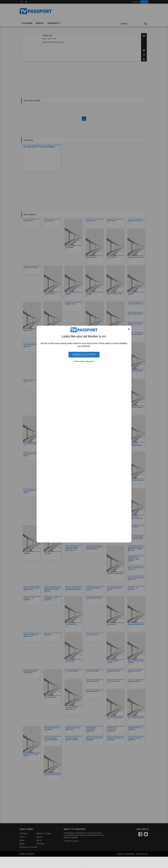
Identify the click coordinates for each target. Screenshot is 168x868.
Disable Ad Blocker (84, 355)
